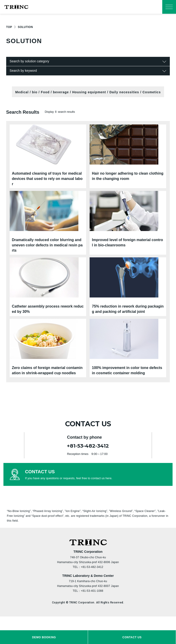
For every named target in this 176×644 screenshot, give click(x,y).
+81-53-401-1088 (92, 591)
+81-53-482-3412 (88, 446)
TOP (9, 27)
